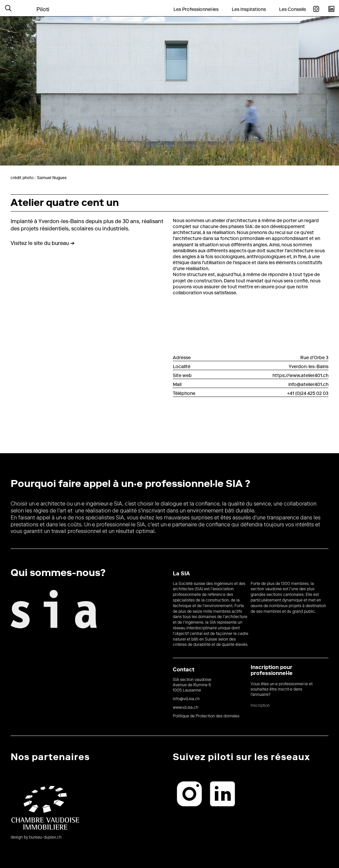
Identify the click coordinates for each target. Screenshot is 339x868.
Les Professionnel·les (196, 10)
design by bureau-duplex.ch (36, 838)
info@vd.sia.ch (186, 699)
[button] (17, 8)
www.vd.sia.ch (186, 708)
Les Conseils (292, 10)
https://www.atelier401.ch (300, 376)
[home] (43, 6)
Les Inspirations (249, 10)
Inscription (260, 706)
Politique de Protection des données (206, 716)
